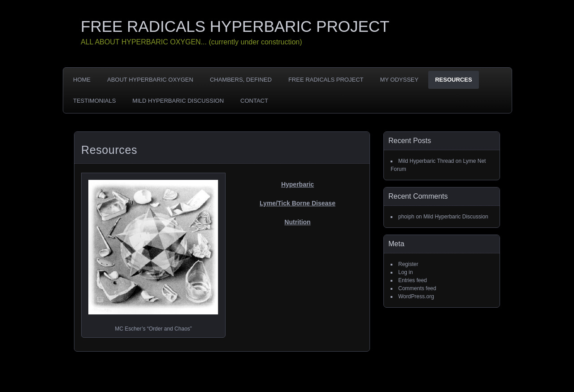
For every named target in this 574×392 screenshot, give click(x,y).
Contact (254, 101)
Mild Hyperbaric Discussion (178, 101)
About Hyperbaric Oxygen (150, 80)
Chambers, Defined (241, 80)
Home (82, 80)
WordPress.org (416, 296)
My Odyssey (399, 80)
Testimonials (94, 101)
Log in (406, 272)
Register (408, 264)
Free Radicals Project (326, 80)
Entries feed (413, 280)
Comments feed (417, 288)
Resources (453, 80)
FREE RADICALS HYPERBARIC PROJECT (235, 26)
